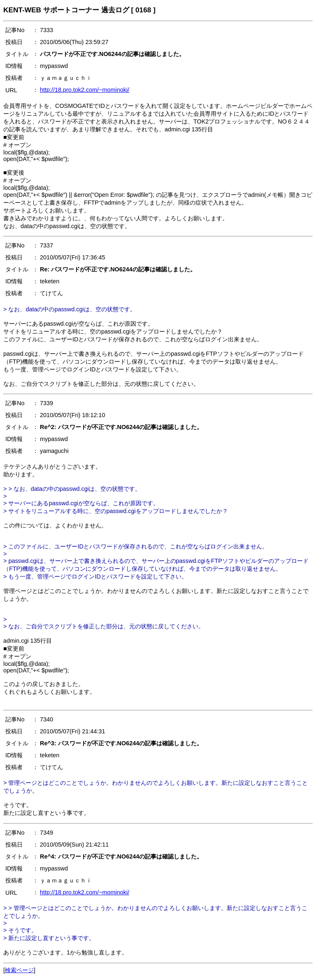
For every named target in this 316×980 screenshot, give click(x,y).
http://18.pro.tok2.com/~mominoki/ (85, 90)
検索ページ (19, 970)
